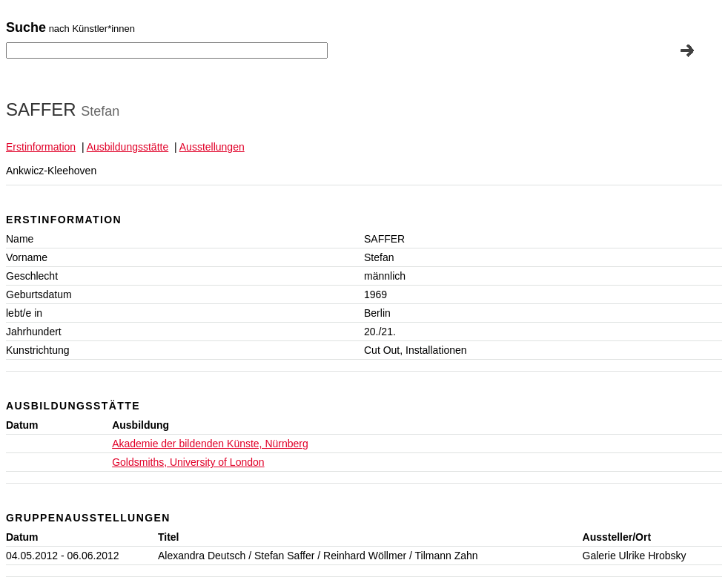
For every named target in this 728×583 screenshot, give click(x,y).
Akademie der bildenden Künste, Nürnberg (210, 444)
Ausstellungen (212, 147)
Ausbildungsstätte (128, 147)
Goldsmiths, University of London (188, 462)
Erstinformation (41, 147)
